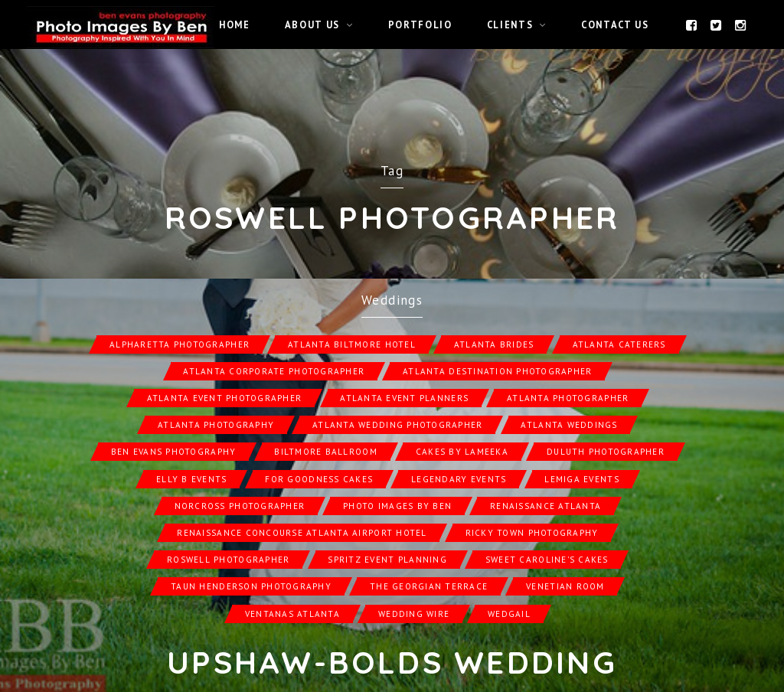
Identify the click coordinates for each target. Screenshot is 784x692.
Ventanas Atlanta (292, 614)
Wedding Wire (414, 614)
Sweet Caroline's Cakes (547, 560)
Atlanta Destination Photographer (497, 371)
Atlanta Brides (494, 344)
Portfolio (420, 24)
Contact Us (615, 24)
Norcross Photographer (240, 506)
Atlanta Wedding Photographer (397, 425)
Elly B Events (191, 479)
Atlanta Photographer (568, 398)
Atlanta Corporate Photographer (274, 371)
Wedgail (509, 614)
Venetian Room (565, 586)
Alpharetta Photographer (180, 344)
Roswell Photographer (228, 560)
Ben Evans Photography (173, 452)
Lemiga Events (581, 479)
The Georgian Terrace (429, 586)
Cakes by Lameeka (462, 452)
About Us (312, 24)
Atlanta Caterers (619, 344)
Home (235, 24)
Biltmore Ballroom (325, 452)
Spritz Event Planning (387, 560)
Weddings (392, 300)
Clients (510, 24)
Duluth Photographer (606, 452)
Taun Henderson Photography (251, 586)
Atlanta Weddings (569, 425)
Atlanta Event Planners (404, 398)
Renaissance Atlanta (546, 506)
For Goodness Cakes (319, 479)
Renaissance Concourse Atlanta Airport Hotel (302, 533)
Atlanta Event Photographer (225, 398)
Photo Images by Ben (397, 506)
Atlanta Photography (216, 425)
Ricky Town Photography (532, 533)
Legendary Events (459, 479)
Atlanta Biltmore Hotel (352, 344)
